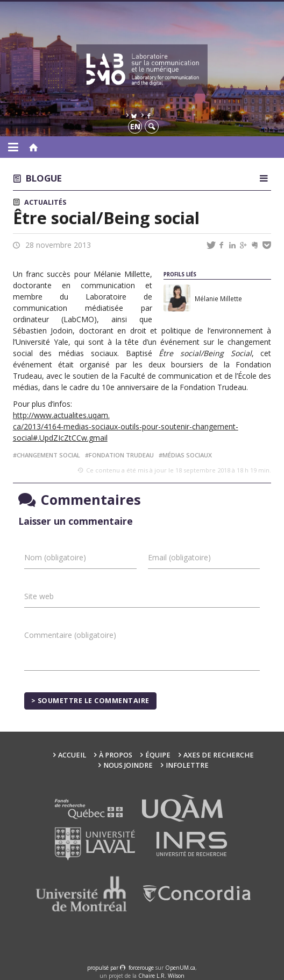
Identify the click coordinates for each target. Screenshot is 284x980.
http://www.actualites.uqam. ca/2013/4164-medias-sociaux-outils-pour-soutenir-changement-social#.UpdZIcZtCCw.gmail (126, 426)
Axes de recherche (219, 755)
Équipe (158, 755)
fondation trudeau (121, 455)
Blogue (44, 178)
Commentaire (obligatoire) (70, 635)
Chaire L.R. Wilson (161, 976)
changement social (48, 455)
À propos (116, 755)
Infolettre (187, 765)
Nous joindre (128, 765)
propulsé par (104, 968)
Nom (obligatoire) (55, 557)
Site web (39, 596)
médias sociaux (187, 455)
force (141, 968)
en (135, 126)
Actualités (45, 202)
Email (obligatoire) (179, 557)
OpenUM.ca (180, 968)
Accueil (72, 755)
